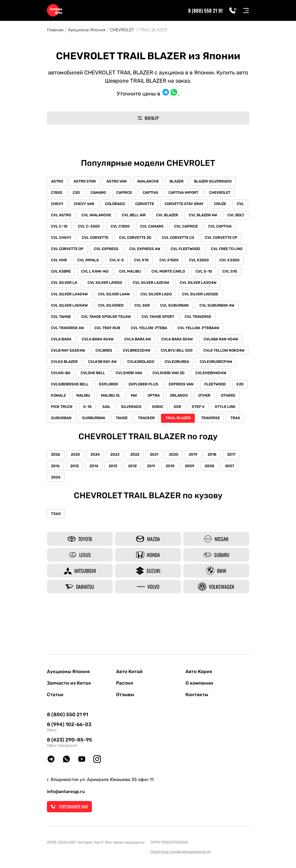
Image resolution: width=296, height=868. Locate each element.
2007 (238, 495)
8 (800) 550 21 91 (206, 10)
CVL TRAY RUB (191, 331)
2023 (118, 483)
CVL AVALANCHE (117, 216)
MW (155, 412)
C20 (78, 193)
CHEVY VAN (86, 204)
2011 (156, 495)
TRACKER (182, 435)
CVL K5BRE (154, 274)
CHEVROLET (122, 30)
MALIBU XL (131, 412)
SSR (208, 423)
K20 (55, 412)
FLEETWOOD (220, 400)
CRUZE (226, 204)
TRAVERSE (61, 446)
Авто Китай (130, 671)
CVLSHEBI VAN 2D (141, 389)
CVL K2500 (92, 274)
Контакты (197, 695)
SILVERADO (160, 423)
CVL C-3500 (118, 227)
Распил (125, 683)
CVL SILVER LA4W (212, 297)
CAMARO (101, 193)
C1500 (57, 193)
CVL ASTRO (80, 216)
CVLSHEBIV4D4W (184, 389)
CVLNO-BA (218, 377)
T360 (56, 543)
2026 (56, 483)
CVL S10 (132, 285)
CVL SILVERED (203, 308)
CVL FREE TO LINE (108, 262)
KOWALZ (77, 412)
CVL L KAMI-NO (188, 274)
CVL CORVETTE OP (112, 250)
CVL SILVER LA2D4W (70, 297)
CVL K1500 (61, 274)
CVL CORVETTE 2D (173, 239)
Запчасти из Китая (70, 683)
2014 (96, 495)
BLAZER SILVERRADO (218, 181)
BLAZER (181, 181)
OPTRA (176, 412)
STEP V (230, 423)
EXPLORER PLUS (146, 400)
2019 (200, 483)
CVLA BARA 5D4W (105, 354)
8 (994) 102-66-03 (69, 725)
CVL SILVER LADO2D (112, 308)
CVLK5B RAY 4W (66, 377)
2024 (97, 483)
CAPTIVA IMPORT (189, 193)
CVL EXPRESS (152, 250)
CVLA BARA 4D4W (200, 343)
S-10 (114, 423)
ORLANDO (202, 412)
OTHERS (59, 423)
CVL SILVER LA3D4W (118, 297)
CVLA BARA (163, 343)
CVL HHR (144, 262)
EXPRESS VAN (185, 400)
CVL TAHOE (148, 320)
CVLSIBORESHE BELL (70, 400)
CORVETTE (148, 204)
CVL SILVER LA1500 (205, 285)
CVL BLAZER (189, 216)
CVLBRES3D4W (65, 366)
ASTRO (58, 181)
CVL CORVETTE (132, 239)
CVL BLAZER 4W (226, 216)
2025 (77, 483)
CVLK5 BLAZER (199, 366)
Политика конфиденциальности (181, 852)
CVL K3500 (123, 274)
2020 (179, 483)
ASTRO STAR (86, 181)
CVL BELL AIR (155, 216)
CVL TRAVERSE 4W (150, 331)
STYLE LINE (62, 435)
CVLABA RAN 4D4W (150, 354)
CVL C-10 (88, 227)
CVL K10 (229, 262)
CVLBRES (232, 354)
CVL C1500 (150, 227)
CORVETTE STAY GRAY (189, 204)
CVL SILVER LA (163, 285)
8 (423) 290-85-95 (69, 740)
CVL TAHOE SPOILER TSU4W (194, 320)
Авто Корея (199, 671)
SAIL (134, 423)
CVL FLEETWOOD (66, 262)
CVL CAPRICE (218, 227)
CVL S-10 (105, 285)
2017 (240, 483)
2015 (76, 495)
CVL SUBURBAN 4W (109, 320)
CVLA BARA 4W (65, 354)
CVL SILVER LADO (67, 308)
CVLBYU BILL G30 (106, 366)
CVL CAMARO (183, 227)
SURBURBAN (127, 435)
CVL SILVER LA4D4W (166, 297)
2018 (220, 483)
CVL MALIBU (224, 274)
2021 (159, 483)
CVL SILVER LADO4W (160, 308)
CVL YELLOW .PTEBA (70, 343)
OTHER (229, 412)
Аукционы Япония (87, 30)
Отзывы (126, 695)
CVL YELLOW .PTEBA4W (120, 343)
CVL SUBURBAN (66, 320)
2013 (116, 495)
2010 (176, 495)
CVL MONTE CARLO (68, 285)
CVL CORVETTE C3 (216, 239)
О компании (200, 683)
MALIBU (103, 412)
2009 (196, 495)
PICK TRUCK (88, 423)
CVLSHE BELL (64, 389)
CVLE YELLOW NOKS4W (154, 366)
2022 (139, 483)
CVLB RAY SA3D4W (196, 354)
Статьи (56, 695)
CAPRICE (128, 193)
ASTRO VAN (119, 181)
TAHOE (156, 435)
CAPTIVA (155, 193)
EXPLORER (110, 400)
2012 (136, 495)
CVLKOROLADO (105, 377)
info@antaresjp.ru (66, 792)
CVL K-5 (203, 262)
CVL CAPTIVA (63, 239)
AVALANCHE (152, 181)
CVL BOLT (60, 227)
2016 (56, 495)
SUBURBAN (94, 435)
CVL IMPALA (174, 262)
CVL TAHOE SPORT (68, 331)
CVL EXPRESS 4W (191, 250)
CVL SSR (235, 308)
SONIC (187, 423)
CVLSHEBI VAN (101, 389)
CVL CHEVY (97, 239)
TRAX (87, 446)
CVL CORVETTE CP (68, 250)
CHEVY (58, 204)
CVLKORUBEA (141, 377)
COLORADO (117, 204)
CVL (55, 216)
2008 (217, 495)
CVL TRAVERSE (109, 331)
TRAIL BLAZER (214, 435)
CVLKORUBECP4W (181, 377)
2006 (56, 506)
